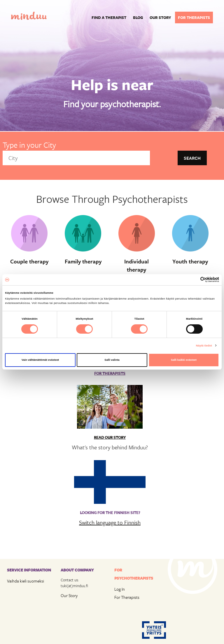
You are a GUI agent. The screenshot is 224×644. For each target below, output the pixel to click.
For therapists (194, 17)
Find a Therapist (109, 17)
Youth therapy (190, 261)
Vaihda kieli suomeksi (26, 581)
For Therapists (127, 597)
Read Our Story (110, 437)
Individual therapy (136, 266)
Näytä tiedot (204, 346)
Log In (120, 589)
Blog (138, 17)
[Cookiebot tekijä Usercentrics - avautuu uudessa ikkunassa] (194, 280)
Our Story (69, 595)
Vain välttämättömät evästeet (40, 360)
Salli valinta (112, 360)
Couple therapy (29, 261)
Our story (160, 17)
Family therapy (83, 261)
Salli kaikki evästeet (184, 360)
